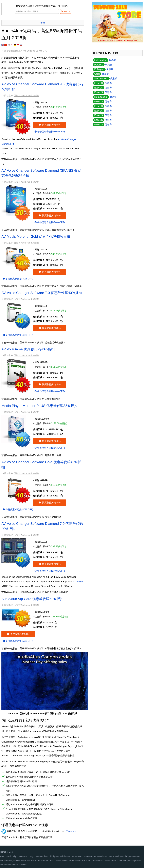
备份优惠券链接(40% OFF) (49, 132)
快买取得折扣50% (49, 215)
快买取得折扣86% (49, 441)
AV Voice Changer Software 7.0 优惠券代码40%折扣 (42, 293)
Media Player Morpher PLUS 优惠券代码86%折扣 (39, 406)
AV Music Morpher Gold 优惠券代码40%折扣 (36, 236)
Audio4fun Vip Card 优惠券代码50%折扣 (32, 599)
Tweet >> (71, 831)
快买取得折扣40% (49, 125)
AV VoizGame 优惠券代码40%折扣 (28, 349)
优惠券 (104, 60)
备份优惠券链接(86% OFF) (49, 448)
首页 (43, 23)
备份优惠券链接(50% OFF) (49, 222)
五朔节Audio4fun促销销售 (27, 95)
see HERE (78, 582)
